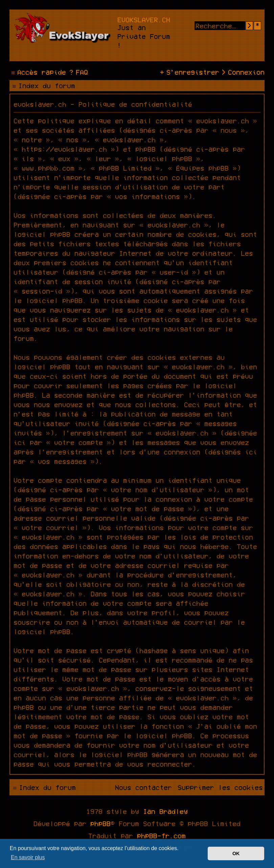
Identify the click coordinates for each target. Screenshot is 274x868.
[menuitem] (78, 72)
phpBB (100, 823)
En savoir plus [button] (28, 857)
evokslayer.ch (144, 20)
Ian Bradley (165, 811)
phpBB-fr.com (161, 836)
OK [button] (236, 853)
